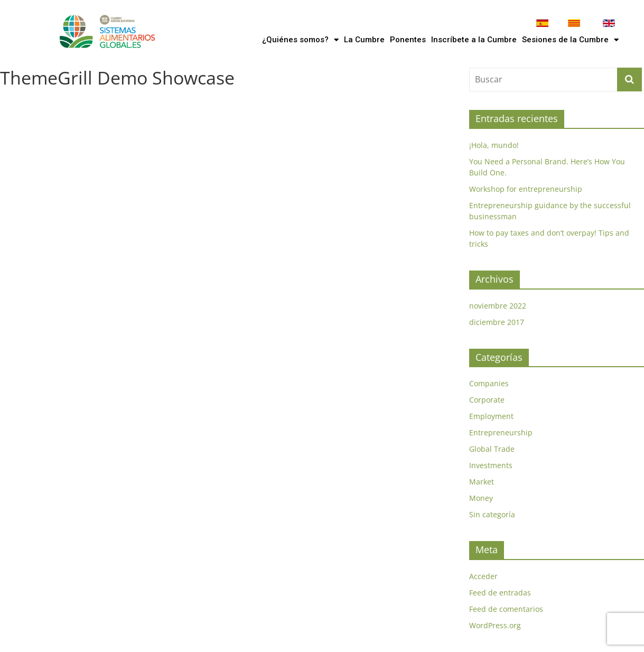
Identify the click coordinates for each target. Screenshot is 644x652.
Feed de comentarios (506, 609)
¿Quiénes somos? (300, 40)
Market (482, 482)
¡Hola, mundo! (494, 145)
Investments (491, 465)
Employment (491, 416)
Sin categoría (492, 514)
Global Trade (492, 449)
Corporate (487, 400)
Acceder (483, 576)
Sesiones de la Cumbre (570, 40)
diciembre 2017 (497, 322)
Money (481, 498)
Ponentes (408, 40)
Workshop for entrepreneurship (526, 189)
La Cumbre (364, 40)
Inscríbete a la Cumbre (474, 40)
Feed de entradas (500, 593)
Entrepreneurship (501, 432)
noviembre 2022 (498, 306)
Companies (489, 383)
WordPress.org (495, 625)
